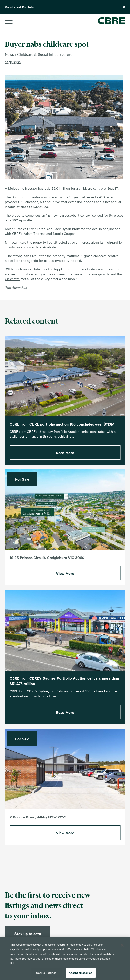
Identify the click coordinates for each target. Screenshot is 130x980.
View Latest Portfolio (19, 7)
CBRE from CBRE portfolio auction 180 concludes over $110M (62, 430)
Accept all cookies (80, 973)
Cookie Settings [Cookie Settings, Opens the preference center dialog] (46, 973)
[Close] (122, 945)
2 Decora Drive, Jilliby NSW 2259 (38, 823)
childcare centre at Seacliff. (99, 188)
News (9, 54)
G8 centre (12, 279)
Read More (65, 459)
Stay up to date (28, 933)
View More (65, 579)
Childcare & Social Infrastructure (45, 54)
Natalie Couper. (64, 233)
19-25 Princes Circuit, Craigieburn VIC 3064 (47, 563)
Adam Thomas (34, 233)
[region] (65, 959)
